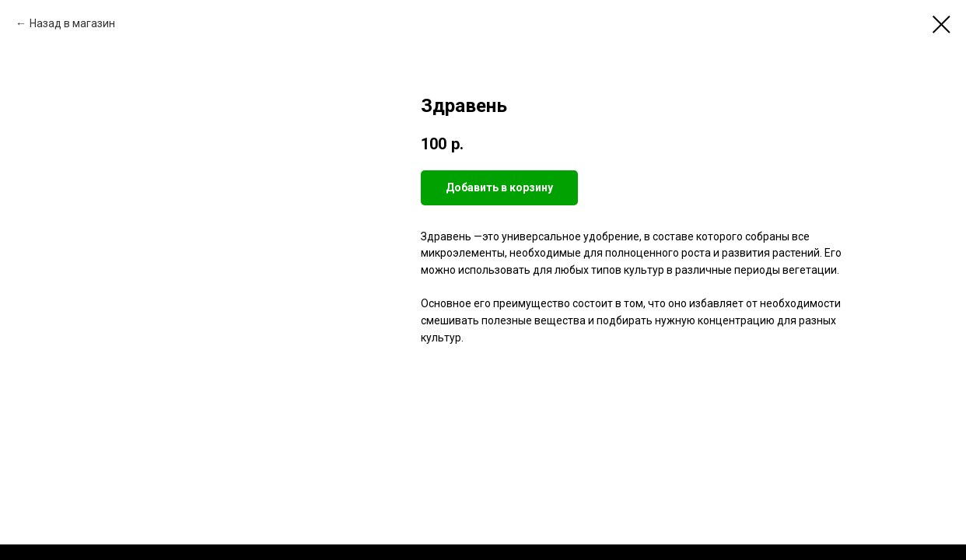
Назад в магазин (72, 23)
